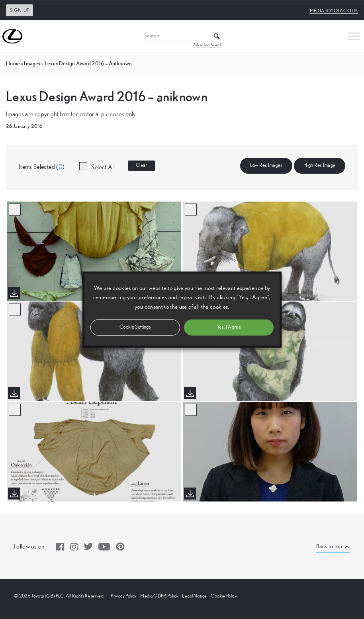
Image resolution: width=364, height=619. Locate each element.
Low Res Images (266, 166)
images (32, 63)
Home (13, 63)
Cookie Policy (224, 596)
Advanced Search (207, 45)
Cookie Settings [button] (135, 327)
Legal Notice (194, 596)
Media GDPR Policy (159, 596)
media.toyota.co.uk (334, 11)
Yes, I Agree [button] (229, 327)
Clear (142, 166)
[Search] (182, 36)
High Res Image (319, 166)
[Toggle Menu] (354, 36)
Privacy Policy (123, 596)
